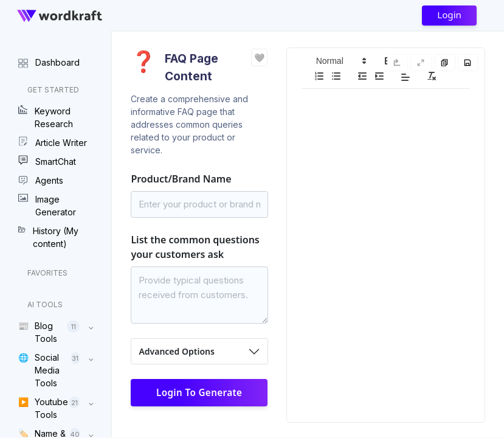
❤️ (259, 57)
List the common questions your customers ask (195, 247)
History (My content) (48, 237)
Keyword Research (46, 117)
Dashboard (49, 62)
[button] (340, 61)
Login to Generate (199, 392)
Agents (41, 180)
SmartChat (47, 161)
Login (449, 15)
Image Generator (47, 205)
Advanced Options (176, 351)
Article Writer (53, 142)
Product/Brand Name (181, 179)
